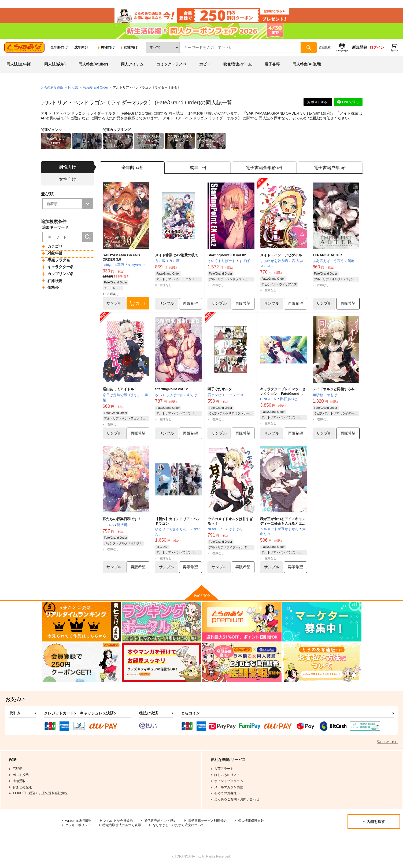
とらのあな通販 (52, 89)
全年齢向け (59, 49)
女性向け (129, 49)
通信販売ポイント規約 (161, 823)
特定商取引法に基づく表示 (122, 827)
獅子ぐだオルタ (220, 391)
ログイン (377, 49)
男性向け (106, 49)
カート (138, 305)
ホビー (205, 65)
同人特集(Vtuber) (93, 65)
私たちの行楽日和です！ (122, 521)
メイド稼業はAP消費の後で (177, 256)
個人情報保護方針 (251, 823)
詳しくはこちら (387, 744)
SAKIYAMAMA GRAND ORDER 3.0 (276, 114)
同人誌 (73, 89)
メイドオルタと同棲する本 (334, 391)
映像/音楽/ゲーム (238, 65)
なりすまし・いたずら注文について (178, 827)
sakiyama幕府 (319, 114)
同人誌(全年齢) (19, 65)
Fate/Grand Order (178, 104)
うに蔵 (75, 119)
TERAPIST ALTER (327, 256)
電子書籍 (272, 65)
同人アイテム (132, 65)
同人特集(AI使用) (307, 65)
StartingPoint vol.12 (171, 391)
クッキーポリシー (78, 827)
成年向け (81, 49)
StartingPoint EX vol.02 (227, 256)
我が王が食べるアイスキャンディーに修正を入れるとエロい (283, 525)
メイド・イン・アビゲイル (281, 256)
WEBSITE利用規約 (79, 823)
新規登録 (360, 49)
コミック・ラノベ (171, 65)
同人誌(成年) (55, 65)
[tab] (198, 169)
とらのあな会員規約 (119, 823)
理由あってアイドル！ (120, 391)
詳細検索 (325, 49)
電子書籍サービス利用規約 (208, 823)
